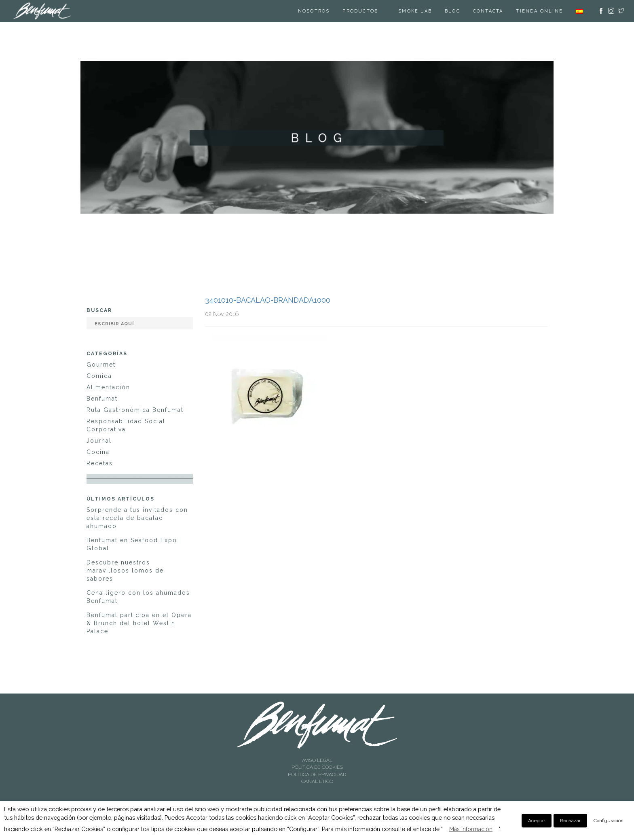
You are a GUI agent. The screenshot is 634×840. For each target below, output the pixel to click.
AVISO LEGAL (317, 760)
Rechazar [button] (570, 821)
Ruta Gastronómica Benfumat (135, 410)
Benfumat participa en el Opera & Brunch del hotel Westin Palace (139, 623)
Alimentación (108, 387)
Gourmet (101, 365)
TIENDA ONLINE (539, 11)
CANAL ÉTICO (317, 781)
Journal (99, 441)
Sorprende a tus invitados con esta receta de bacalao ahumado (137, 518)
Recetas (100, 463)
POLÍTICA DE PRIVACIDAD (317, 774)
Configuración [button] (609, 821)
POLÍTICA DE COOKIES (317, 767)
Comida (99, 376)
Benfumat (102, 399)
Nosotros (314, 11)
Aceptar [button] (537, 821)
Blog (452, 11)
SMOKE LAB (415, 11)
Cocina (98, 452)
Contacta (488, 11)
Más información (471, 829)
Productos (360, 11)
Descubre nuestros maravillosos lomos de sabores (125, 571)
